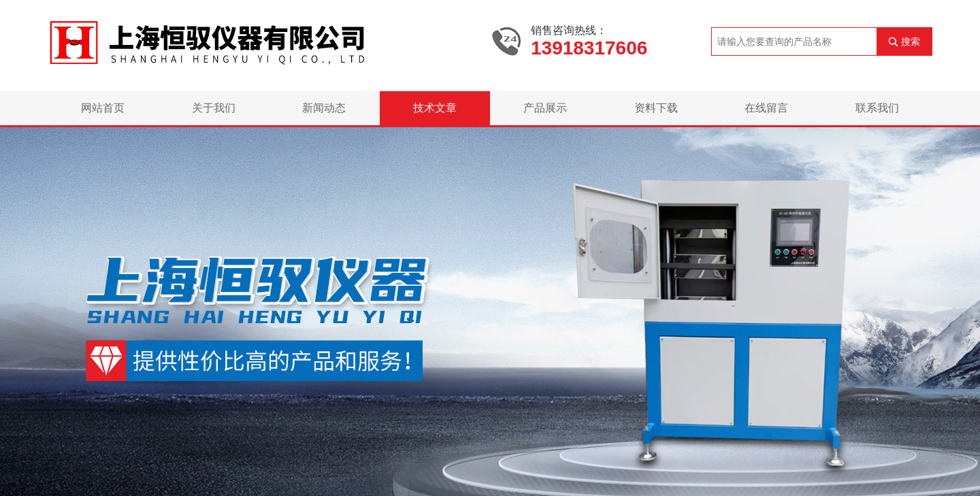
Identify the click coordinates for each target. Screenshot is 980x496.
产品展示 (545, 108)
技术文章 (435, 108)
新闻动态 (324, 108)
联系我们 (877, 108)
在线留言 (766, 108)
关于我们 (214, 108)
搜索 (911, 42)
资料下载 (656, 108)
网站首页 (103, 108)
